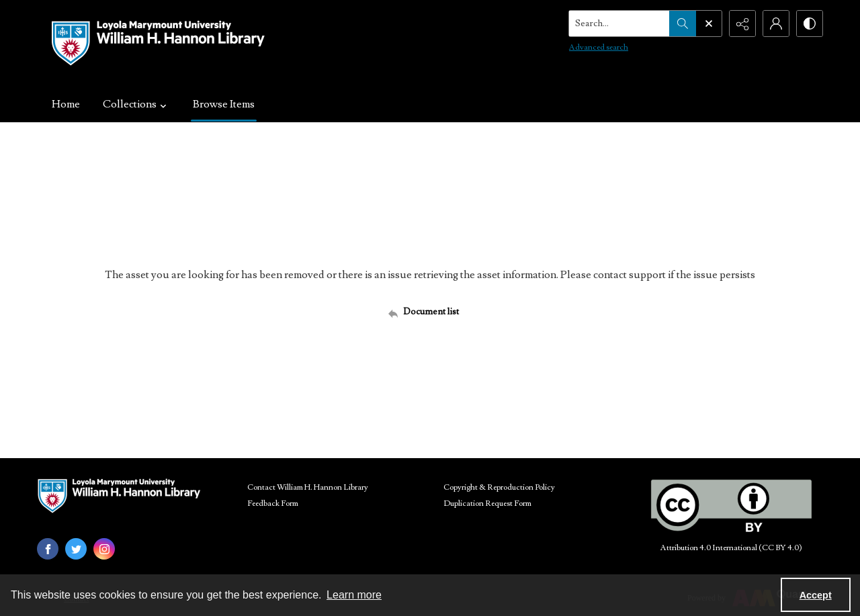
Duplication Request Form (487, 503)
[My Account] (776, 24)
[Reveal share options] (742, 24)
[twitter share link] (76, 549)
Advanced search (599, 47)
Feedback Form (273, 503)
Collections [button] (136, 104)
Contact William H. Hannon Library (308, 487)
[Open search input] (709, 24)
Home (66, 104)
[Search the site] (619, 24)
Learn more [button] (354, 595)
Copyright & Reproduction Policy (499, 487)
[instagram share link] (104, 549)
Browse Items (224, 104)
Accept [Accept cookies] (816, 595)
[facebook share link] (48, 549)
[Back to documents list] (430, 312)
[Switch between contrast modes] (810, 24)
